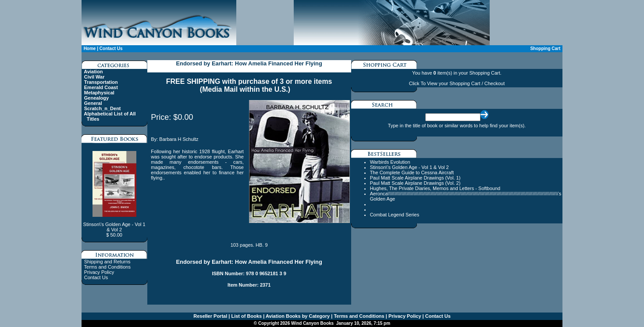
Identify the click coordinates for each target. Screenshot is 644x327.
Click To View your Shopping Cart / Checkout (457, 83)
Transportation (101, 82)
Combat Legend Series (395, 215)
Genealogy (96, 98)
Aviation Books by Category (297, 316)
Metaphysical (99, 93)
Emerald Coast (101, 87)
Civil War (94, 77)
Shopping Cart (545, 49)
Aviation (93, 72)
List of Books (246, 316)
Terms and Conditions (107, 267)
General (93, 103)
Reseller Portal (210, 316)
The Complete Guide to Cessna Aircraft (412, 172)
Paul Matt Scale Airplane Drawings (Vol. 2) (415, 183)
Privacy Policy (99, 272)
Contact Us (111, 49)
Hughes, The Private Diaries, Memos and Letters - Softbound (435, 188)
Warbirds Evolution (390, 162)
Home (90, 49)
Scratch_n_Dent (103, 108)
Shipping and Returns (107, 262)
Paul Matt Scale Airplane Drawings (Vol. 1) (415, 178)
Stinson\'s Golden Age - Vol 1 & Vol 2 (409, 167)
